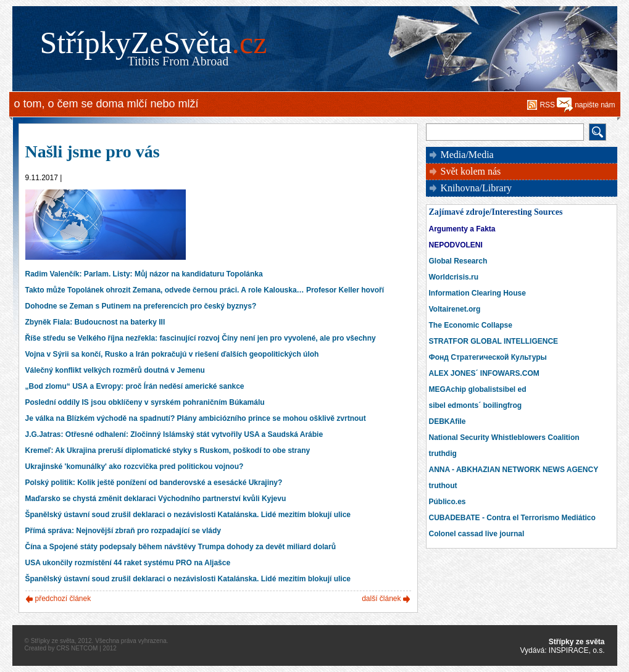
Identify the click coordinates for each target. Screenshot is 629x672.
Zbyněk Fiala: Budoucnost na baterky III (95, 322)
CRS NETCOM (77, 648)
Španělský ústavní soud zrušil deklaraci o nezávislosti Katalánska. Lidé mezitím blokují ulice (188, 515)
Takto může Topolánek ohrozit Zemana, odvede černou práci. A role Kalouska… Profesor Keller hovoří (205, 290)
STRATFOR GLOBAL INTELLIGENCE (494, 341)
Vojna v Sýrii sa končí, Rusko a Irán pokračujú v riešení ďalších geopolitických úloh (172, 354)
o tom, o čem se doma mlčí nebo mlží (106, 104)
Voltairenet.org (455, 309)
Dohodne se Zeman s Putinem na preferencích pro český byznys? (141, 306)
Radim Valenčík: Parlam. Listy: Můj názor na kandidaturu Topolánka (144, 274)
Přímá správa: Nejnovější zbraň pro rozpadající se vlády (123, 531)
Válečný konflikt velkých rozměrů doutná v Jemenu (115, 370)
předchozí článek (63, 599)
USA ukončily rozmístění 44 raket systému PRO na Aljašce (128, 563)
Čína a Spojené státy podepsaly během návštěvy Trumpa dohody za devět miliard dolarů (181, 547)
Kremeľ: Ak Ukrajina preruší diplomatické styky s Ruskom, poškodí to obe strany (168, 450)
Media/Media (467, 155)
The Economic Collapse (471, 325)
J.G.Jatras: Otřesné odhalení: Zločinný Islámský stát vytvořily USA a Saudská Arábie (174, 434)
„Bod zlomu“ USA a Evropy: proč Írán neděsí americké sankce (135, 386)
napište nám (595, 105)
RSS (547, 105)
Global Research (458, 261)
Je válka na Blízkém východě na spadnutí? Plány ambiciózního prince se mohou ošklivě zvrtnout (196, 418)
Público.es (448, 502)
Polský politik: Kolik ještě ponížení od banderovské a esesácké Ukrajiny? (154, 483)
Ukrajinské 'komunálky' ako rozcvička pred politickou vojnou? (135, 467)
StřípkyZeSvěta (154, 43)
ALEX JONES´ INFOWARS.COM (484, 373)
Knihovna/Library (477, 188)
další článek (381, 599)
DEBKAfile (448, 421)
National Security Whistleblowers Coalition (504, 438)
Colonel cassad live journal (477, 534)
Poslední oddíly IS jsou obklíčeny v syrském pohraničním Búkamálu (145, 402)
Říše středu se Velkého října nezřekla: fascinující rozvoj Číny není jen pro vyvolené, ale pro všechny (201, 338)
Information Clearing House (477, 293)
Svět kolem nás (471, 171)
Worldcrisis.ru (454, 277)
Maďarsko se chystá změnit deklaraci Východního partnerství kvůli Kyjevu (156, 499)
